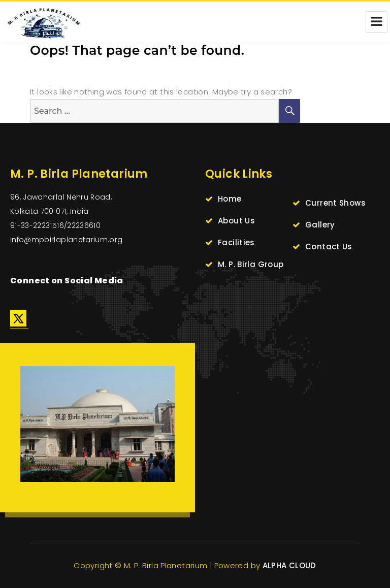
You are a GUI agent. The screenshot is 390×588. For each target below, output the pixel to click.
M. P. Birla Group (251, 264)
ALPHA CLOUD (289, 565)
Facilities (236, 242)
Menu (377, 22)
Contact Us (329, 247)
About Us (236, 221)
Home (230, 199)
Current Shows (335, 203)
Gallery (320, 225)
